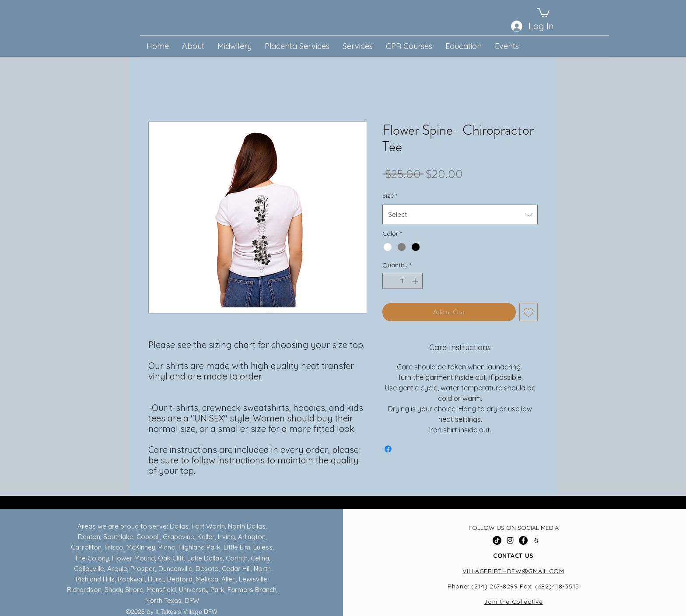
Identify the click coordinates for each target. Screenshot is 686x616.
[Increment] (416, 281)
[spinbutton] (402, 281)
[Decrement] (389, 281)
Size (390, 195)
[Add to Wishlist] (528, 312)
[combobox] (460, 214)
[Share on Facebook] (388, 449)
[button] (543, 12)
